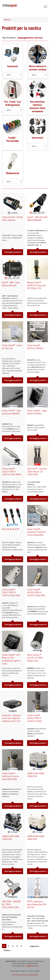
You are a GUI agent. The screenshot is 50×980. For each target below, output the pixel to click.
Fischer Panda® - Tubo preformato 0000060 (11, 412)
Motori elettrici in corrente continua (38, 68)
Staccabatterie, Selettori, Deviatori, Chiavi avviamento (37, 106)
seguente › (35, 946)
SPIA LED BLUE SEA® (11, 529)
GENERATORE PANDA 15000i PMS (11, 838)
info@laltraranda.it (32, 966)
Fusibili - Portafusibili (13, 139)
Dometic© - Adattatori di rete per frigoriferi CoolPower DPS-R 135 (12, 718)
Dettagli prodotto (13, 252)
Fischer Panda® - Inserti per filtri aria (12, 347)
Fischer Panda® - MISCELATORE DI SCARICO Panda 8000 (36, 592)
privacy (25, 975)
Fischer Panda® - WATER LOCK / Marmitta (12, 219)
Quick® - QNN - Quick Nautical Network (11, 284)
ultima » (7, 950)
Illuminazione (13, 173)
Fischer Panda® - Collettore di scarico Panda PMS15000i (10, 776)
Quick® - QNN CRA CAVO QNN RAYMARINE (37, 219)
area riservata (17, 975)
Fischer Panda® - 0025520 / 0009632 (35, 347)
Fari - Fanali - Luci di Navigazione (12, 103)
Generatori (13, 66)
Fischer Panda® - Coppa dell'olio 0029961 (37, 412)
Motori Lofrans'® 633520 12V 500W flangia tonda (35, 658)
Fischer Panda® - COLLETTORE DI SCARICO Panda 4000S (12, 471)
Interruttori (38, 138)
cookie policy (34, 975)
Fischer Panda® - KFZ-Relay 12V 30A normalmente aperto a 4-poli (11, 659)
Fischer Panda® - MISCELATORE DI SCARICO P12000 (34, 718)
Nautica (7, 20)
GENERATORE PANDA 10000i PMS (36, 838)
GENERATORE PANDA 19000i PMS (36, 775)
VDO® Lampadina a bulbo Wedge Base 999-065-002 (37, 904)
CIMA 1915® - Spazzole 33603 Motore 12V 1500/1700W (37, 471)
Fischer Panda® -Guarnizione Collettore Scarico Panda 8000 (37, 532)
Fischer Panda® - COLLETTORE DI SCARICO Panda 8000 (11, 592)
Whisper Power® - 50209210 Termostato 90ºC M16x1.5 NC (36, 285)
